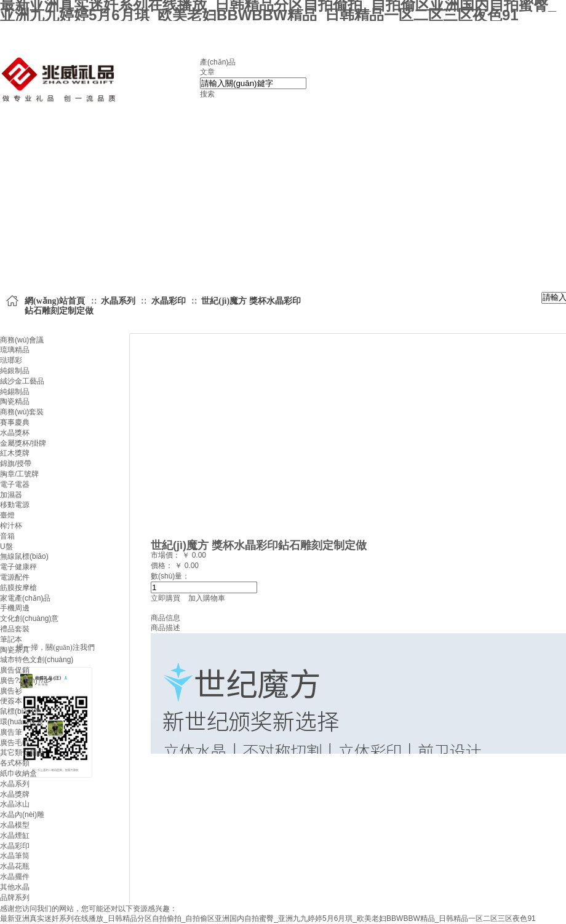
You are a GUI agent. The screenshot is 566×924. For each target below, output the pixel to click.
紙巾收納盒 (18, 773)
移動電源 (15, 505)
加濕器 (11, 495)
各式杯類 (15, 763)
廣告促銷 (15, 670)
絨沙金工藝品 (22, 381)
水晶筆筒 (15, 856)
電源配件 (15, 577)
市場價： (166, 555)
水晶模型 (15, 825)
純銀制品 (15, 371)
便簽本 (11, 701)
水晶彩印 (15, 846)
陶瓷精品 (15, 401)
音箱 (7, 536)
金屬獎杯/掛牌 (23, 443)
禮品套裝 (15, 629)
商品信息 (165, 618)
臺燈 (7, 515)
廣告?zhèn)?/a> (26, 681)
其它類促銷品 (22, 752)
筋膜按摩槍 (18, 588)
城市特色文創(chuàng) (37, 660)
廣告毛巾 (15, 743)
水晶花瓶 (15, 866)
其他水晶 (15, 887)
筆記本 (11, 639)
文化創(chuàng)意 (29, 618)
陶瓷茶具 (15, 650)
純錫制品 (15, 392)
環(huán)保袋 (22, 722)
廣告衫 (11, 691)
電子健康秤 (18, 567)
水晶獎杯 (15, 433)
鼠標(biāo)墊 (21, 711)
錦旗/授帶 (16, 464)
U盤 (6, 547)
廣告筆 (11, 732)
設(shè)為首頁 (141, 32)
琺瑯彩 (11, 360)
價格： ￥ (166, 566)
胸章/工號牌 (19, 474)
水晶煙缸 (15, 835)
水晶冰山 (15, 804)
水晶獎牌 (15, 794)
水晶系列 (15, 784)
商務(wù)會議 (22, 340)
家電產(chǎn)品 (25, 598)
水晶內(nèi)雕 (22, 815)
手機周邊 (15, 608)
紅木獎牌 (15, 453)
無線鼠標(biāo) (24, 556)
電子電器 (15, 484)
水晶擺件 (15, 877)
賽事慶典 (15, 422)
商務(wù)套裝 (22, 412)
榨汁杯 (11, 526)
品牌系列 (15, 898)
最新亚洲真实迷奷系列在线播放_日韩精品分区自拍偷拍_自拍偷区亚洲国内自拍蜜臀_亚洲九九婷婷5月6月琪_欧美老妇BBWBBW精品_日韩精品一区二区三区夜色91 (268, 918)
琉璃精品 (15, 350)
